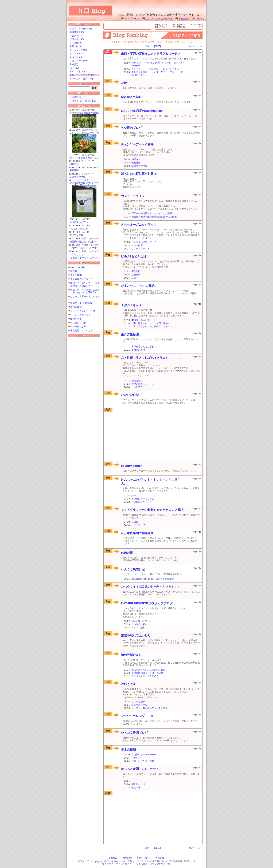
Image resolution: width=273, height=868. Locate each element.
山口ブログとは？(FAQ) (159, 19)
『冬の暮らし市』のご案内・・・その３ (152, 326)
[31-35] (157, 46)
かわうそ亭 (76, 319)
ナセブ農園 (76, 275)
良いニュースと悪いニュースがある (150, 708)
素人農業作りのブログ (82, 279)
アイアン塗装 (76, 235)
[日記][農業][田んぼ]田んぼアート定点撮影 (153, 579)
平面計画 (74, 170)
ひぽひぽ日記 (130, 395)
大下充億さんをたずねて (144, 346)
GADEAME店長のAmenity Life (142, 111)
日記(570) (74, 36)
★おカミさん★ (131, 305)
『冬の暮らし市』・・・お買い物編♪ (150, 323)
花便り (74, 271)
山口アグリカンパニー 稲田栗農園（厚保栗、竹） (85, 284)
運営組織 (160, 858)
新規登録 (184, 19)
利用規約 (127, 858)
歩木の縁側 (76, 307)
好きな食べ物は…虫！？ (144, 242)
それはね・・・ (139, 381)
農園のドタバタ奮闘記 (82, 303)
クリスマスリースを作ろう (145, 676)
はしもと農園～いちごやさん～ (142, 769)
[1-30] (147, 46)
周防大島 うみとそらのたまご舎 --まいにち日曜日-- (85, 291)
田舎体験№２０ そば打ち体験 (147, 673)
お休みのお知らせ (79, 229)
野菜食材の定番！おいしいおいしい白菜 (152, 213)
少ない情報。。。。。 (143, 384)
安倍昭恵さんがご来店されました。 (150, 670)
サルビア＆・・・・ (142, 387)
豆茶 (134, 278)
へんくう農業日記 (133, 569)
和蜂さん (74, 164)
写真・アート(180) (79, 61)
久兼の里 (127, 553)
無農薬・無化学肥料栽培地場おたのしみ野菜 (154, 217)
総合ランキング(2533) (81, 28)
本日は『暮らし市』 (142, 320)
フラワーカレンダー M (83, 311)
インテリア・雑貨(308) (81, 79)
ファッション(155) (79, 50)
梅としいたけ (138, 784)
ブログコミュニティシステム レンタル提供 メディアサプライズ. (136, 864)
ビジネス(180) (77, 39)
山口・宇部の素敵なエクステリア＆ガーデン (151, 54)
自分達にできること (142, 502)
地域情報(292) (77, 32)
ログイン (200, 19)
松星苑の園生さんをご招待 (83, 242)
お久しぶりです (77, 254)
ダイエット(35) (77, 71)
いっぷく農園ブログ (81, 315)
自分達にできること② (143, 499)
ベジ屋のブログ (78, 323)
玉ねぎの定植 (138, 350)
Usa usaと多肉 (78, 267)
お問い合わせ (144, 858)
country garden (132, 466)
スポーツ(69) (76, 57)
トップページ (132, 19)
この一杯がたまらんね (143, 761)
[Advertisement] (83, 392)
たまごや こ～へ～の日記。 (139, 286)
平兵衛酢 (136, 271)
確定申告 (136, 788)
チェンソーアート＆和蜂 (137, 144)
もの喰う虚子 (138, 702)
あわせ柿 (136, 275)
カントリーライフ (133, 196)
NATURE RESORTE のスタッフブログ (147, 603)
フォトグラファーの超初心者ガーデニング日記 (152, 510)
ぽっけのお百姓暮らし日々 (139, 174)
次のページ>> (196, 46)
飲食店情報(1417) (78, 97)
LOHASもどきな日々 (135, 257)
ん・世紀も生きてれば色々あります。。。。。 (152, 358)
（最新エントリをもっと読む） (84, 258)
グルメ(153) (75, 43)
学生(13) (74, 64)
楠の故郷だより (78, 326)
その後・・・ (138, 522)
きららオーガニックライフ (139, 225)
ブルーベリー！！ (141, 249)
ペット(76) (75, 68)
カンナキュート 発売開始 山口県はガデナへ (155, 69)
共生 (134, 495)
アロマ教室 (137, 245)
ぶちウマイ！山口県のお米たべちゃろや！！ (151, 587)
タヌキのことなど (141, 705)
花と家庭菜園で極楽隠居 (137, 533)
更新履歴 (113, 858)
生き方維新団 (130, 334)
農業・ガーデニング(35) (82, 75)
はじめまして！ (139, 525)
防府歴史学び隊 (77, 177)
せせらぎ (136, 758)
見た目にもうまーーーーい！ (146, 754)
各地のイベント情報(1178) (83, 101)
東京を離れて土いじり (82, 330)
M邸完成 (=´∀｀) (79, 222)
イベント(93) (76, 53)
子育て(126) (75, 46)
